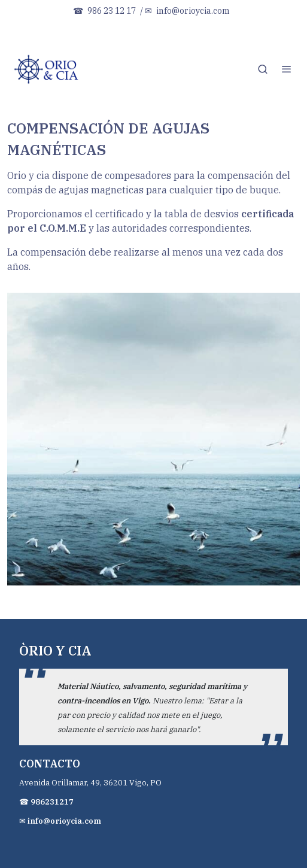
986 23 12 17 (112, 11)
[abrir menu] (287, 69)
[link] (48, 69)
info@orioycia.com (193, 11)
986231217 (52, 802)
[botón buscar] (263, 69)
